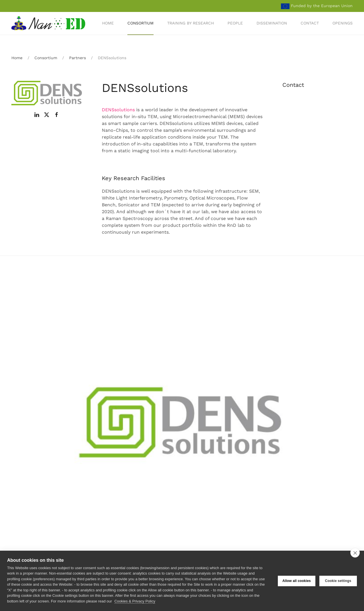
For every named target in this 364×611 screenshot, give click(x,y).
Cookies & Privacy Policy (135, 601)
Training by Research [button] (191, 23)
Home (108, 23)
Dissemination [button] (272, 23)
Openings (343, 23)
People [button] (235, 23)
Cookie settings (338, 581)
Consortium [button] (140, 23)
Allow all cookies (297, 581)
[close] (355, 553)
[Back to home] (49, 23)
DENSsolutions (118, 110)
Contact (310, 23)
